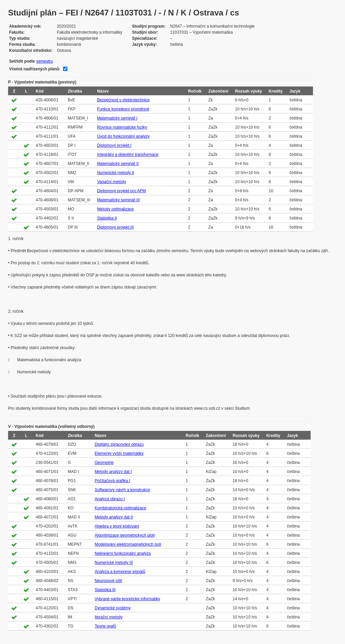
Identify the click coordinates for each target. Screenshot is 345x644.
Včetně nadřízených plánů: (35, 69)
